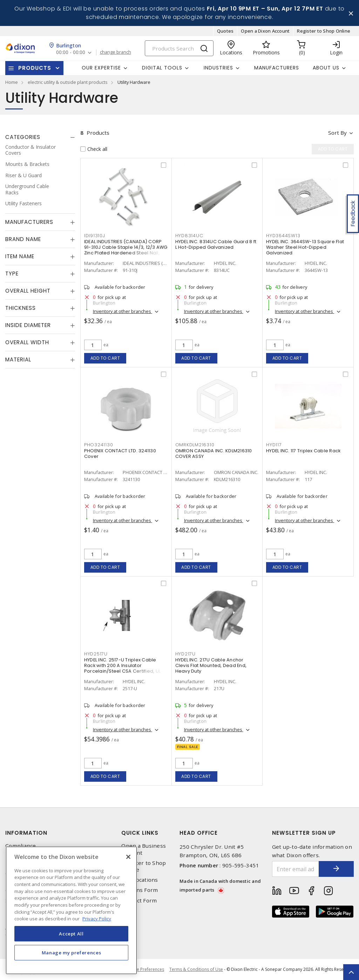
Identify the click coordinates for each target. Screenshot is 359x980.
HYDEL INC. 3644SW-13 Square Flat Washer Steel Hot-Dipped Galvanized (305, 247)
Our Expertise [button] (101, 68)
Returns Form (140, 890)
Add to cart (105, 358)
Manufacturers (277, 68)
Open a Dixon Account (265, 31)
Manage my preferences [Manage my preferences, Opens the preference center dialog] (72, 953)
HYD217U (185, 654)
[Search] (179, 48)
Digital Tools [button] (162, 68)
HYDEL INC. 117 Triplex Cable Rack (303, 451)
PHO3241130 (99, 445)
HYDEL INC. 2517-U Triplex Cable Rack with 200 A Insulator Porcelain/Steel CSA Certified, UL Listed (122, 668)
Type (12, 274)
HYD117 (274, 445)
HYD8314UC (189, 236)
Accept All (71, 934)
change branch (116, 52)
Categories (23, 137)
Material (18, 359)
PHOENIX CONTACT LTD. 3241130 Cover (120, 454)
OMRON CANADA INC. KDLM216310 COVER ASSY (214, 454)
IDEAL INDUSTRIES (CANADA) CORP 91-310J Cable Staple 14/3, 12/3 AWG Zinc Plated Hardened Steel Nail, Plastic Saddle (126, 250)
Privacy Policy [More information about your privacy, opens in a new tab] (97, 919)
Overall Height (28, 291)
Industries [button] (218, 68)
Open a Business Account (144, 849)
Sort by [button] (337, 133)
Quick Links (140, 833)
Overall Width (27, 342)
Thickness (21, 308)
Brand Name (23, 239)
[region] (71, 910)
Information (26, 833)
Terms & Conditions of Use (196, 969)
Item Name (20, 256)
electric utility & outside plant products (68, 82)
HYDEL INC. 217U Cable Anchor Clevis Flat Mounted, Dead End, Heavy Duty (211, 665)
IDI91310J (95, 236)
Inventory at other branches (123, 311)
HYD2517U (96, 654)
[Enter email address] (296, 869)
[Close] (128, 857)
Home (12, 82)
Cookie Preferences (145, 969)
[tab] (40, 137)
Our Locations (140, 880)
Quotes (225, 31)
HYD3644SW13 (283, 236)
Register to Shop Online (324, 31)
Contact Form (139, 901)
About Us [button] (326, 68)
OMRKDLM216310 (195, 445)
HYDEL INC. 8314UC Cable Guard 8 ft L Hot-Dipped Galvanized (216, 244)
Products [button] (35, 68)
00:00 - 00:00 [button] (71, 52)
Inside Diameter (28, 325)
